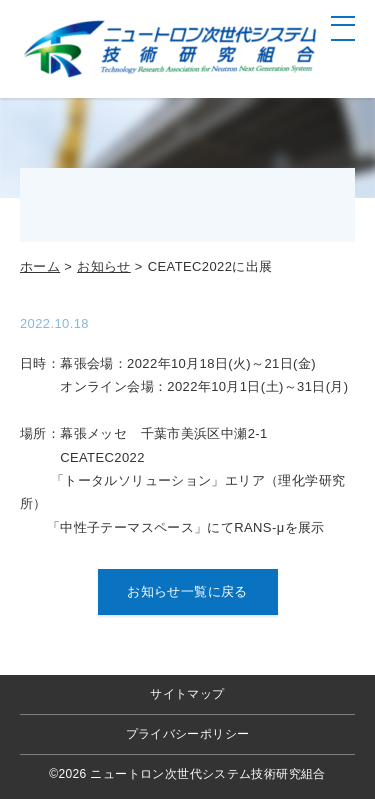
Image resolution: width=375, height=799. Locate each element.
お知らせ (104, 266)
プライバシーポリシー (188, 734)
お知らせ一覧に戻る (187, 591)
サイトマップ (187, 694)
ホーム (40, 266)
